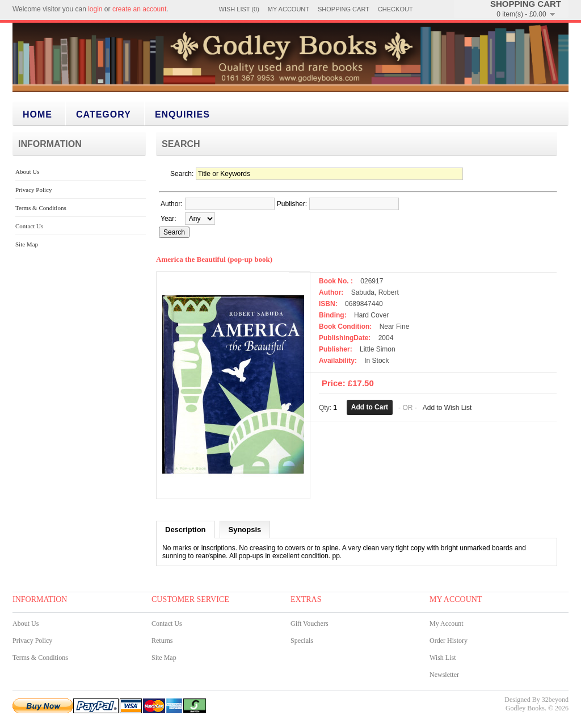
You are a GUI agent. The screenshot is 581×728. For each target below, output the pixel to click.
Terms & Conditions (41, 208)
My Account (289, 9)
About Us (27, 171)
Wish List (443, 659)
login (95, 9)
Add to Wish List (447, 407)
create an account (139, 9)
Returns (162, 642)
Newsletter (444, 676)
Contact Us (29, 226)
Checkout (395, 9)
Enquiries (182, 114)
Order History (449, 642)
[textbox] (230, 204)
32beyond (555, 701)
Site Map (27, 244)
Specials (302, 642)
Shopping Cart (344, 9)
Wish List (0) (239, 9)
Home (37, 114)
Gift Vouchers (310, 625)
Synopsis (245, 531)
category (104, 114)
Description (186, 531)
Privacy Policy (33, 190)
